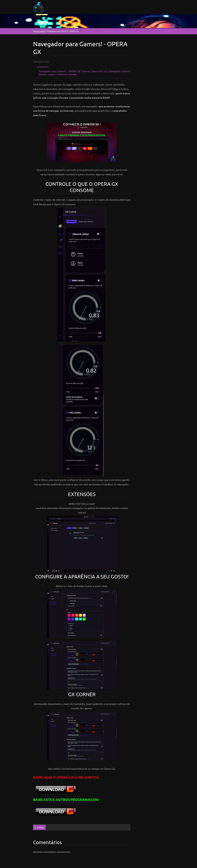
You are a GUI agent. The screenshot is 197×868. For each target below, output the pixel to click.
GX (105, 71)
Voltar (41, 827)
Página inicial (39, 31)
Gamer (42, 74)
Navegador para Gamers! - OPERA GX (59, 71)
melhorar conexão (67, 74)
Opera (86, 71)
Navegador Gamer (119, 71)
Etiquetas (43, 67)
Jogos (51, 74)
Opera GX (96, 71)
